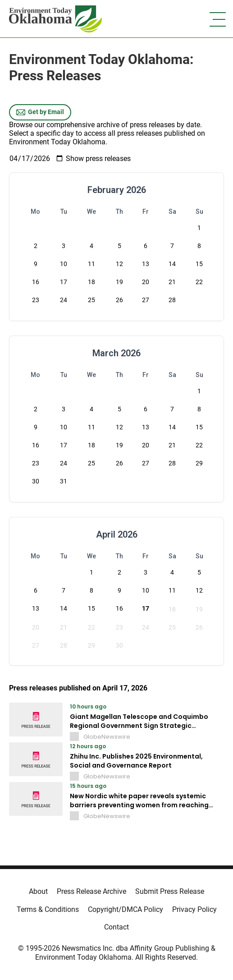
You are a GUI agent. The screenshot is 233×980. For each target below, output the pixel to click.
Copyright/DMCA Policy (126, 909)
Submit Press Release (170, 891)
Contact (116, 927)
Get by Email (40, 112)
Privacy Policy (194, 909)
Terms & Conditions (48, 909)
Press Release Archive (91, 891)
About (38, 891)
